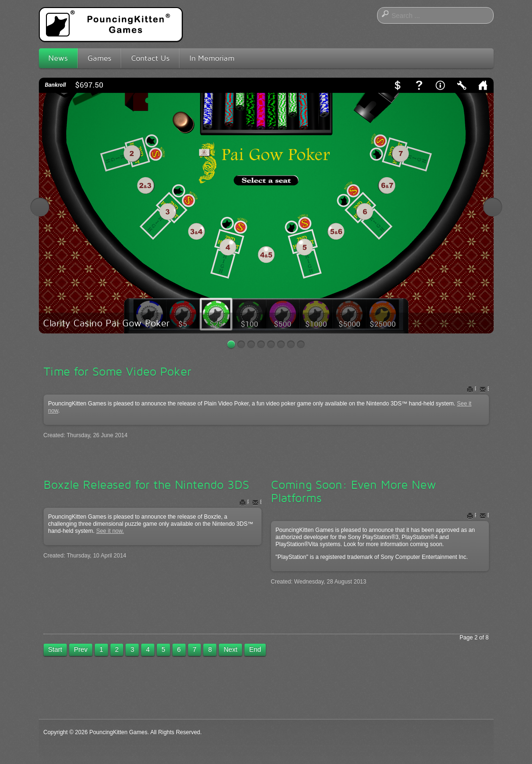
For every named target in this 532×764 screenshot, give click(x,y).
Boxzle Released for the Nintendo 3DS (146, 485)
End (255, 649)
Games (99, 58)
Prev (81, 649)
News (58, 58)
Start (55, 649)
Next (493, 207)
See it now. (110, 531)
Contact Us (150, 58)
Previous (40, 207)
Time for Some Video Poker (117, 371)
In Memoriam (212, 58)
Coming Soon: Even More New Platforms (354, 491)
